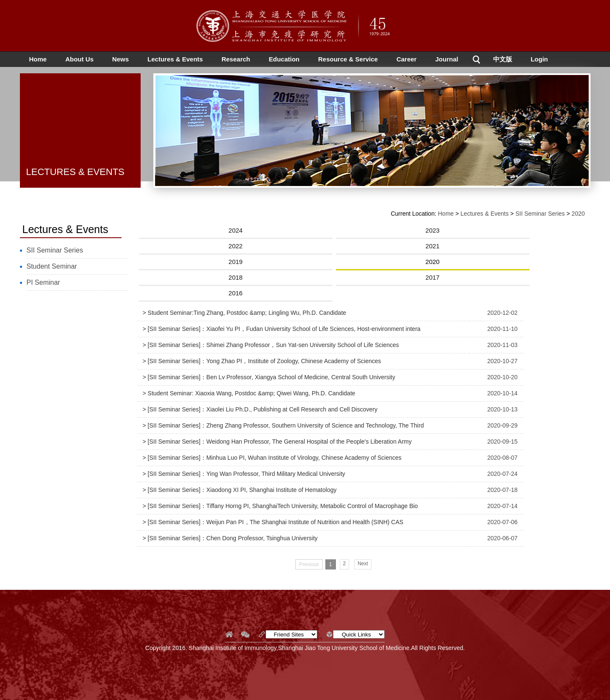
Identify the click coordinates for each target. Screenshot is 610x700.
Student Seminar (52, 266)
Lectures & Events (175, 59)
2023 (432, 230)
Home (38, 59)
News (121, 59)
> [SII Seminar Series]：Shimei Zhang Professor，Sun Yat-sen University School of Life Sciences (271, 345)
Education (284, 59)
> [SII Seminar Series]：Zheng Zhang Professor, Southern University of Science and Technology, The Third (283, 425)
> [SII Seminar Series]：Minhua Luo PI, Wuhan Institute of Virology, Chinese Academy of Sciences (272, 458)
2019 (235, 262)
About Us (79, 59)
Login (539, 59)
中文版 (503, 59)
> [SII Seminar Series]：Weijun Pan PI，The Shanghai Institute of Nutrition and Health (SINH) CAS (273, 522)
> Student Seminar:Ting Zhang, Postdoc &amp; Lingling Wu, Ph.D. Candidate (245, 313)
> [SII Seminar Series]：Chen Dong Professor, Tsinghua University (230, 538)
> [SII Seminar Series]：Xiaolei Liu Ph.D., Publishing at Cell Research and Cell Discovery (260, 409)
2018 (235, 277)
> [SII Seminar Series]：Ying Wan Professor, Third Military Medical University (244, 474)
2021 (432, 246)
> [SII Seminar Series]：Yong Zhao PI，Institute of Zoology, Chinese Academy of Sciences (262, 361)
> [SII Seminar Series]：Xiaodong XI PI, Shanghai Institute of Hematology (240, 490)
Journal (446, 59)
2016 (235, 293)
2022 (235, 246)
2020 (578, 214)
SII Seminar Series (55, 250)
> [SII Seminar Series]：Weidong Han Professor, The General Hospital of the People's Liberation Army (277, 442)
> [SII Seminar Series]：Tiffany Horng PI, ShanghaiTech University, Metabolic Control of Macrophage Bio (280, 506)
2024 (235, 230)
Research (236, 59)
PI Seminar (43, 282)
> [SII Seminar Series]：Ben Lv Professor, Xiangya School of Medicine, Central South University (269, 377)
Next (363, 564)
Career (407, 59)
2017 (432, 277)
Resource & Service (348, 59)
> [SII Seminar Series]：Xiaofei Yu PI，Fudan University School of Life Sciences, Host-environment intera (282, 329)
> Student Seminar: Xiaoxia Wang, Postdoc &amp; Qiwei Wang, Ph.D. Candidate (249, 393)
